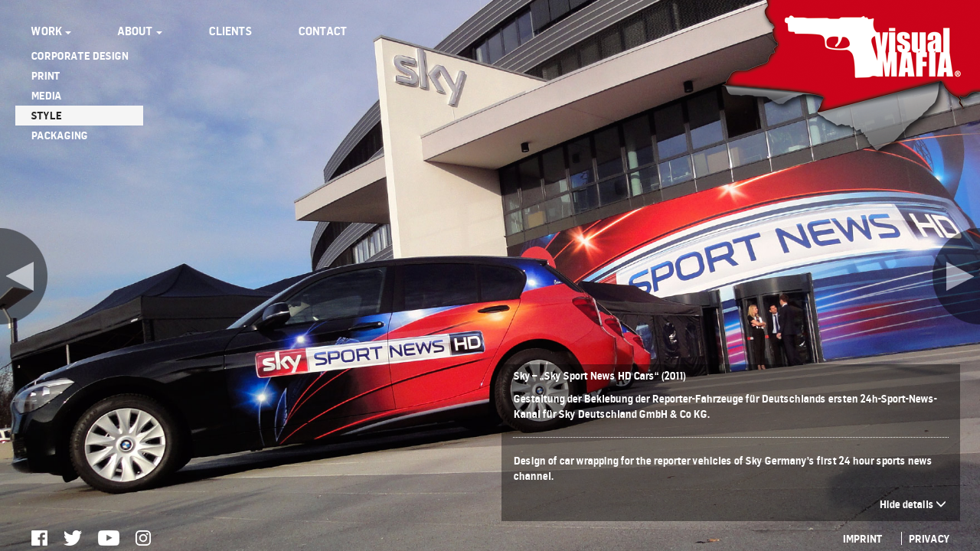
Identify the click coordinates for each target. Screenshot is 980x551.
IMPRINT (862, 538)
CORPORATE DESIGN (79, 55)
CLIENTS (230, 31)
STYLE (46, 115)
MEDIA (46, 95)
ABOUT (140, 31)
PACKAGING (59, 135)
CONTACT (322, 31)
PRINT (45, 75)
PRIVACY (929, 538)
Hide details (913, 504)
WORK (51, 31)
